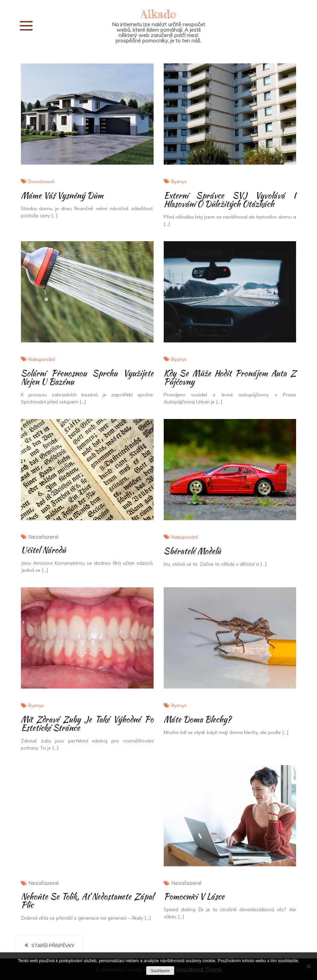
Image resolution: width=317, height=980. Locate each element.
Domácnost (41, 181)
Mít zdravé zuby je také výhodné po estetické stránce (87, 724)
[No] (309, 966)
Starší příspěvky (53, 946)
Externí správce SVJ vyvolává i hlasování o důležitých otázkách (230, 200)
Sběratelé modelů (192, 551)
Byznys (179, 181)
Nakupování (42, 359)
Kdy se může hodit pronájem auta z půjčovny (230, 377)
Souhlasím (160, 971)
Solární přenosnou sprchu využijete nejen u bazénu (87, 377)
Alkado (159, 14)
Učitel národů (43, 550)
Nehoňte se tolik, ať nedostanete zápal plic (87, 901)
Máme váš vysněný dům (62, 195)
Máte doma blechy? (197, 719)
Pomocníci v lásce (194, 897)
